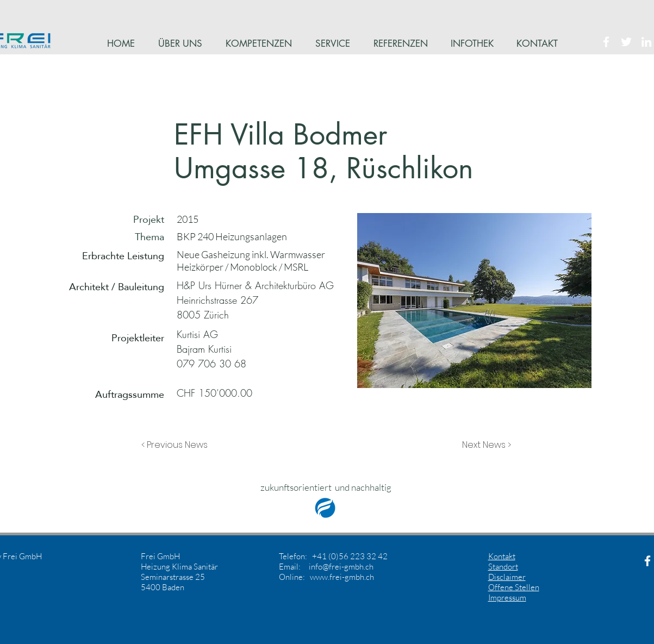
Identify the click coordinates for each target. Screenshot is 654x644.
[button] (177, 445)
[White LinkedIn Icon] (646, 42)
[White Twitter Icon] (626, 42)
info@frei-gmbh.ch (341, 567)
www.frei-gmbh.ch (342, 577)
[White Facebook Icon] (606, 42)
